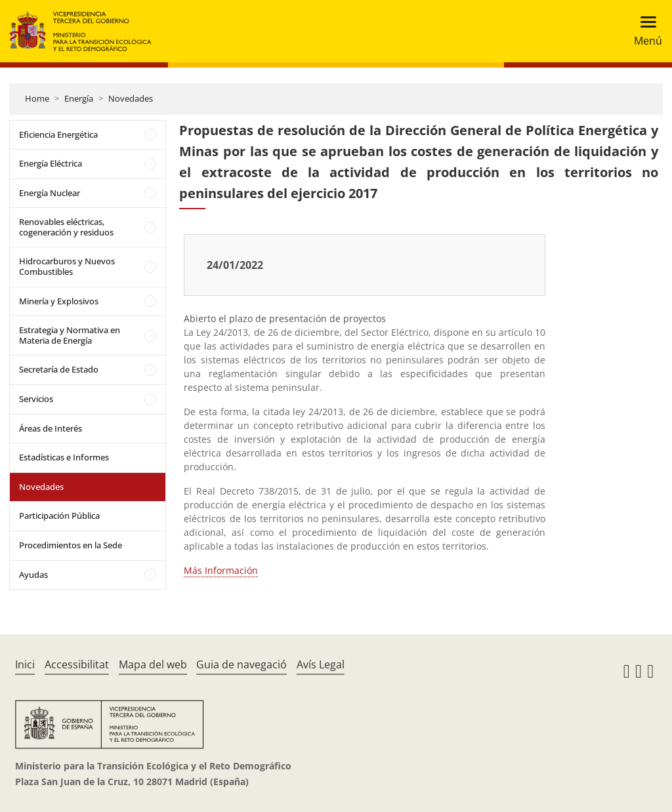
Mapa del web (153, 664)
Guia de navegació (241, 664)
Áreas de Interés (51, 428)
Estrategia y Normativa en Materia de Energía (70, 335)
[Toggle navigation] (644, 31)
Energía (79, 98)
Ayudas (33, 575)
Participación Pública (59, 516)
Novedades (131, 98)
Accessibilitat (77, 664)
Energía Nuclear (50, 193)
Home (37, 98)
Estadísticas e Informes (64, 457)
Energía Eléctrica (51, 163)
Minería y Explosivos (59, 301)
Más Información (221, 570)
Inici (25, 664)
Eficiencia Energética (58, 134)
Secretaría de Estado (59, 369)
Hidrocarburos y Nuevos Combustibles (67, 266)
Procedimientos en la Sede (71, 545)
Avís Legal (321, 664)
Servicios (36, 399)
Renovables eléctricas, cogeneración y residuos (66, 227)
